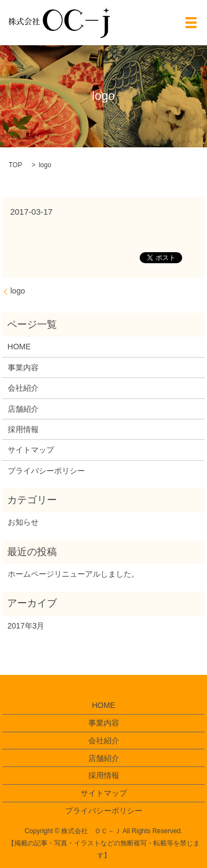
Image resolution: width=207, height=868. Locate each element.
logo (18, 291)
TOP (15, 165)
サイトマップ (31, 450)
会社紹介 (23, 388)
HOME (19, 347)
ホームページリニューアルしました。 (73, 574)
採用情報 (23, 429)
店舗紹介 (23, 409)
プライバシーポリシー (46, 471)
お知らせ (23, 522)
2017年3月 (26, 626)
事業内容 (23, 368)
